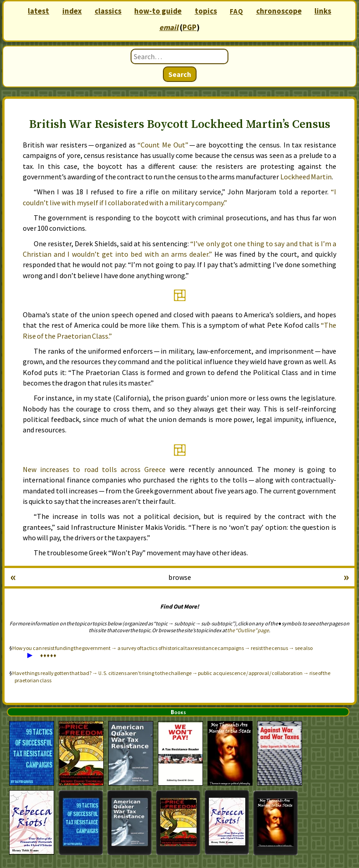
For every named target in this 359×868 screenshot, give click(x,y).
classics (108, 11)
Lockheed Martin (306, 177)
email (169, 27)
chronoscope (279, 11)
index (72, 11)
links (323, 11)
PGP (190, 27)
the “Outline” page (248, 630)
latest (38, 11)
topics (206, 11)
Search (180, 74)
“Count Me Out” (163, 145)
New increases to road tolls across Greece (94, 469)
